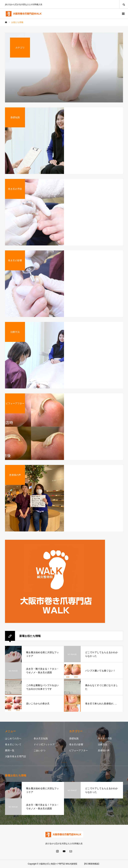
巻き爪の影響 (76, 744)
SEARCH (124, 4)
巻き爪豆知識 (41, 738)
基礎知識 (74, 738)
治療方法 (102, 744)
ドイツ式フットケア (44, 744)
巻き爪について (13, 744)
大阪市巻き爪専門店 (15, 756)
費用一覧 (10, 750)
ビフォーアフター (78, 750)
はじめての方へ (13, 738)
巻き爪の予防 (105, 738)
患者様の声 (104, 750)
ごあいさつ (39, 750)
